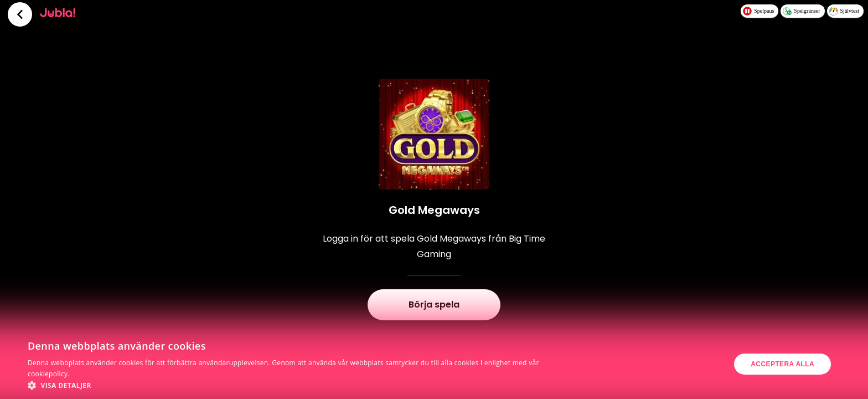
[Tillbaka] (20, 14)
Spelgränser (801, 11)
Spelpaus (758, 11)
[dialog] (434, 364)
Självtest (844, 11)
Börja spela (434, 305)
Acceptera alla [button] (782, 364)
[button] (290, 385)
